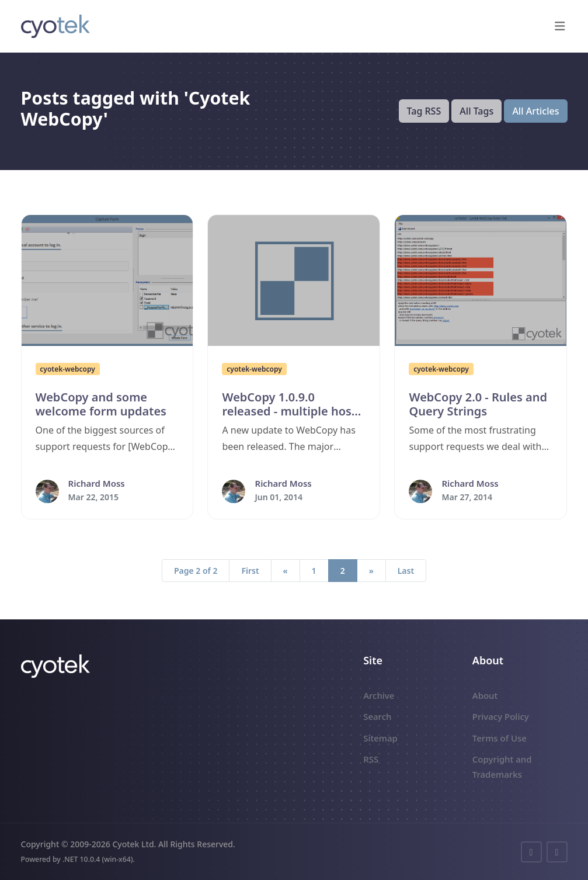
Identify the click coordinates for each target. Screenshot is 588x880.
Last (406, 571)
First (250, 571)
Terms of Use (500, 738)
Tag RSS (424, 111)
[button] (560, 26)
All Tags (476, 111)
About (485, 695)
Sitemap (380, 738)
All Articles (535, 111)
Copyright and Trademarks (502, 767)
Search (377, 716)
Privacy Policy (501, 716)
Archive (379, 695)
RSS (371, 759)
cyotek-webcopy (67, 369)
